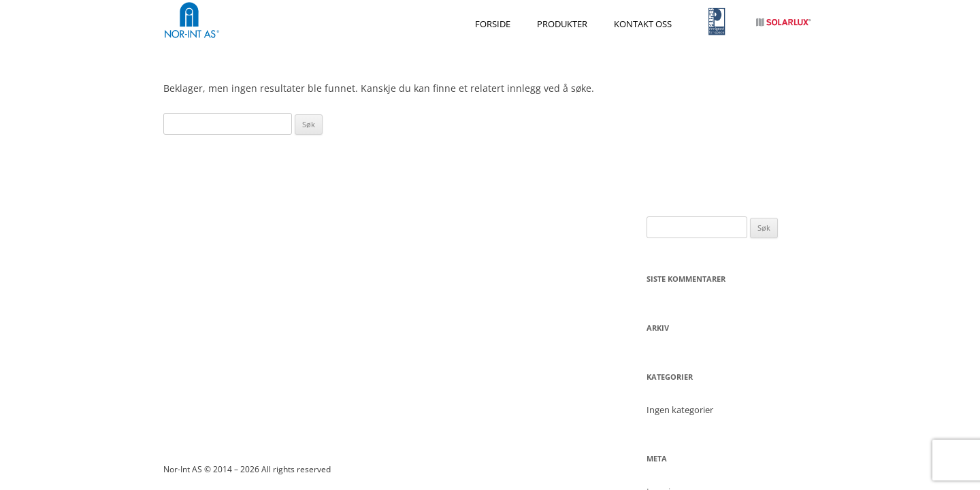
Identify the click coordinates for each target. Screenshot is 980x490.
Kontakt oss (643, 24)
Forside (493, 24)
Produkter (562, 24)
